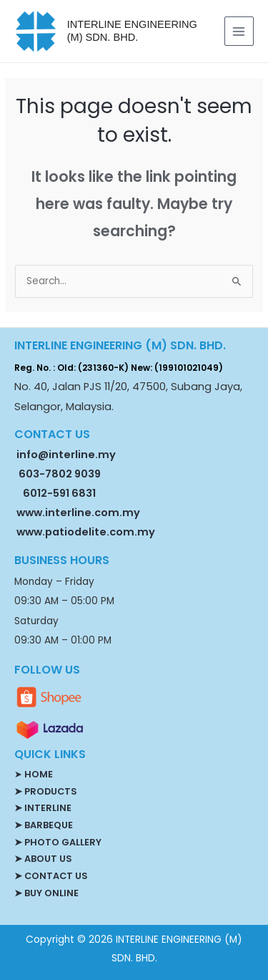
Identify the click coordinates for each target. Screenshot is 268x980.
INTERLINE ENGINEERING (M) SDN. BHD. (132, 31)
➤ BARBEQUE (44, 825)
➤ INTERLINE (43, 808)
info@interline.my (65, 455)
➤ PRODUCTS (45, 791)
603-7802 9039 (60, 474)
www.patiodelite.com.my (85, 532)
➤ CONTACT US (51, 876)
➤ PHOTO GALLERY (58, 842)
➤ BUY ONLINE (46, 893)
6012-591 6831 (59, 493)
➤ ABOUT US (43, 859)
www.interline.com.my (78, 513)
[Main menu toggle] (239, 31)
